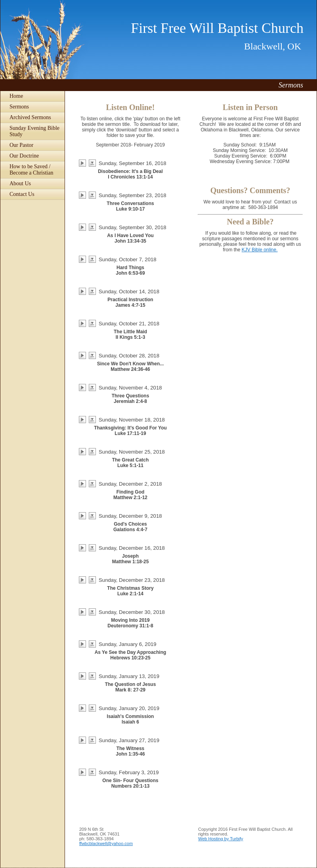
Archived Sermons (30, 117)
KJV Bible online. (260, 250)
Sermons (19, 107)
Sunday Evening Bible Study (34, 131)
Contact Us (22, 194)
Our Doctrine (24, 156)
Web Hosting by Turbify (221, 839)
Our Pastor (21, 145)
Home (16, 96)
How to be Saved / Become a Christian (31, 170)
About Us (20, 183)
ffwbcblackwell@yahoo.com (106, 843)
